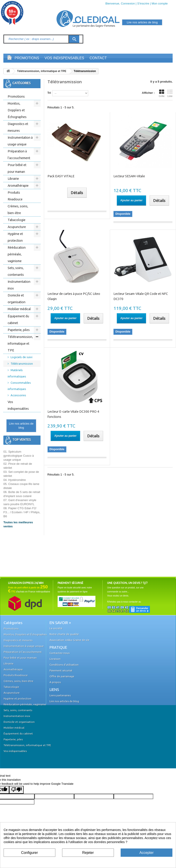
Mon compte (160, 3)
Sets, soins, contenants (16, 271)
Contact (98, 58)
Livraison (55, 659)
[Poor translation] (16, 790)
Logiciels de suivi (21, 357)
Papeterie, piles (19, 330)
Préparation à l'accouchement (19, 155)
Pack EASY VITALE (61, 176)
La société (56, 628)
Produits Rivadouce (15, 196)
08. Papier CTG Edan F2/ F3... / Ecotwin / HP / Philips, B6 (22, 512)
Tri (49, 93)
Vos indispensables (64, 58)
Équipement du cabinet (18, 320)
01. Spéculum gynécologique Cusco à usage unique (19, 456)
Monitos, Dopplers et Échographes (17, 110)
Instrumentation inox (19, 285)
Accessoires (18, 395)
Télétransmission (22, 364)
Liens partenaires (60, 695)
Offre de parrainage (62, 676)
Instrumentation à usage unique (20, 141)
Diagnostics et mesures (18, 127)
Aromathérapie (18, 186)
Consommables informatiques (19, 386)
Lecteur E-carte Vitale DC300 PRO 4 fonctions (73, 414)
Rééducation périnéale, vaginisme (17, 254)
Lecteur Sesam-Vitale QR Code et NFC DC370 (141, 296)
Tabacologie (17, 220)
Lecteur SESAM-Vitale (129, 176)
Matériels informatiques (17, 373)
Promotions (27, 58)
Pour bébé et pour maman (17, 168)
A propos (55, 682)
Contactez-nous (60, 653)
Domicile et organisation (17, 299)
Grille (162, 93)
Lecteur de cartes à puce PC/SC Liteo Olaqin (74, 296)
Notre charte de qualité (64, 634)
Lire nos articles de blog (21, 426)
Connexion (128, 3)
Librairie (13, 179)
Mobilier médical (19, 309)
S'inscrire (143, 3)
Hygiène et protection (15, 237)
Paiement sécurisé (61, 670)
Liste (170, 93)
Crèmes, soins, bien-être (18, 210)
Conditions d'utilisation (64, 665)
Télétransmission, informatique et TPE (20, 344)
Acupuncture (17, 227)
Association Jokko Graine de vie (69, 640)
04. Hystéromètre (15, 480)
